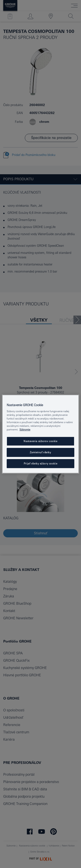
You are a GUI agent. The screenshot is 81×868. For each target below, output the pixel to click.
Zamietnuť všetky (40, 453)
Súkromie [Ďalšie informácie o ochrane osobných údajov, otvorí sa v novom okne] (25, 430)
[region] (40, 434)
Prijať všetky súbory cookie (40, 463)
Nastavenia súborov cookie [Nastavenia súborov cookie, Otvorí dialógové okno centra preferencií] (40, 441)
